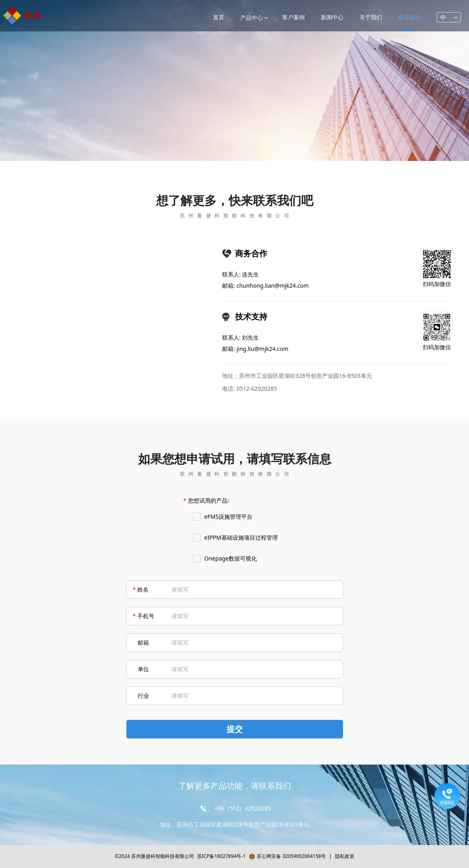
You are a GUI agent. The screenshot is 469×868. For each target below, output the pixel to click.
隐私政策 (345, 856)
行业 (143, 696)
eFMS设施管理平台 (223, 517)
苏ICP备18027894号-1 (222, 856)
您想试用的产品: (209, 500)
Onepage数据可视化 (225, 559)
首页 (219, 17)
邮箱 (143, 642)
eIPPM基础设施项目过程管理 (235, 538)
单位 (143, 669)
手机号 (146, 616)
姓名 (143, 589)
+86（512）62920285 (242, 808)
